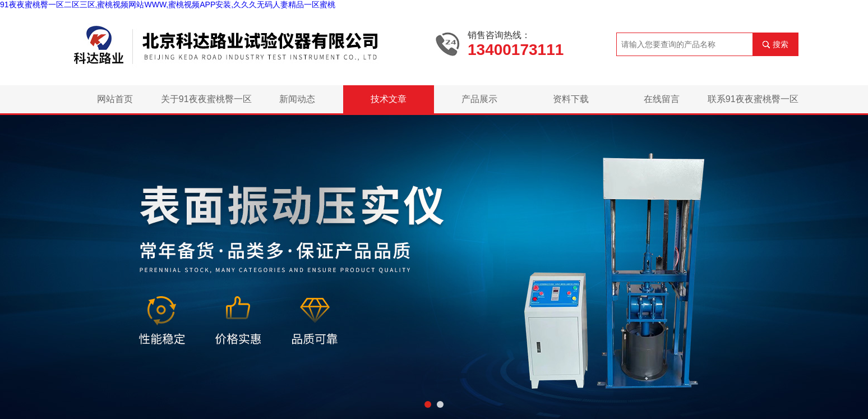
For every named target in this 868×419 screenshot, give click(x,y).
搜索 (781, 44)
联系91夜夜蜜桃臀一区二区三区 (753, 104)
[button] (428, 404)
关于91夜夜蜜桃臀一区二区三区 (206, 104)
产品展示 (479, 99)
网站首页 (115, 99)
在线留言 (662, 99)
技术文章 (389, 99)
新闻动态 (297, 99)
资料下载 (571, 99)
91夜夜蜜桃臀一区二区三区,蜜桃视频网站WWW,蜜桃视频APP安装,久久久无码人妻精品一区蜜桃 (168, 4)
